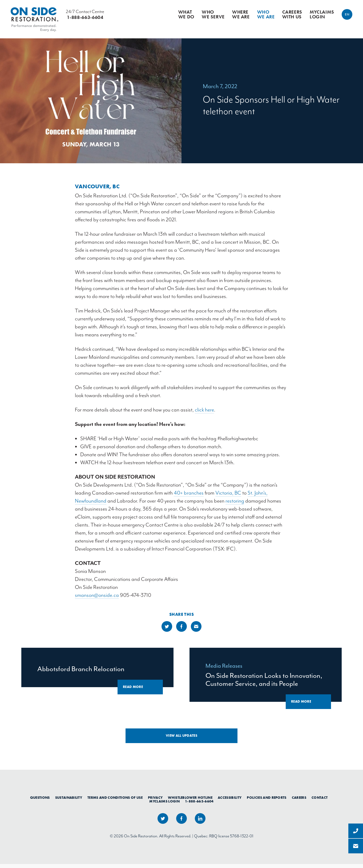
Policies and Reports (267, 802)
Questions (40, 802)
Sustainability (69, 802)
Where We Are (241, 15)
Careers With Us (292, 15)
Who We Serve (213, 15)
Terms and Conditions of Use (115, 802)
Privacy (155, 802)
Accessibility (230, 802)
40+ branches (189, 497)
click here (204, 414)
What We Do (186, 15)
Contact (320, 802)
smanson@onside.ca (97, 599)
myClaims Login (322, 15)
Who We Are (266, 15)
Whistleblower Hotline (190, 802)
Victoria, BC (228, 497)
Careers (299, 802)
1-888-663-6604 (199, 805)
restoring (235, 505)
